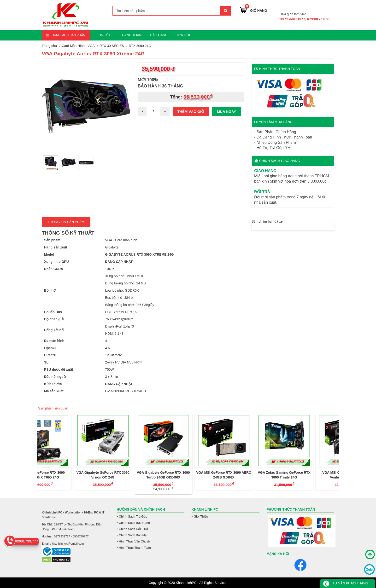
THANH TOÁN (131, 35)
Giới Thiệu (201, 516)
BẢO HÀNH (159, 35)
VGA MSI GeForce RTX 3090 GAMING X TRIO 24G (67, 475)
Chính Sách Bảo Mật (133, 535)
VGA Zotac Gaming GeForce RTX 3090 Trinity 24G (309, 475)
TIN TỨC (105, 35)
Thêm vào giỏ (191, 112)
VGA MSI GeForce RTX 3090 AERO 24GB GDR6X (248, 475)
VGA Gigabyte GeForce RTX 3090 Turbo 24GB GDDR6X (188, 475)
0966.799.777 (318, 7)
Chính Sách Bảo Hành (134, 523)
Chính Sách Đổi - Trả (134, 529)
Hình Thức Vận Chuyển (135, 541)
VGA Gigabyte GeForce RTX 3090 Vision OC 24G (127, 475)
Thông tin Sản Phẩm (66, 222)
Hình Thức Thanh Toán (135, 548)
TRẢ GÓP (184, 35)
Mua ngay (227, 112)
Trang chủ (49, 46)
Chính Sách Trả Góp (133, 516)
